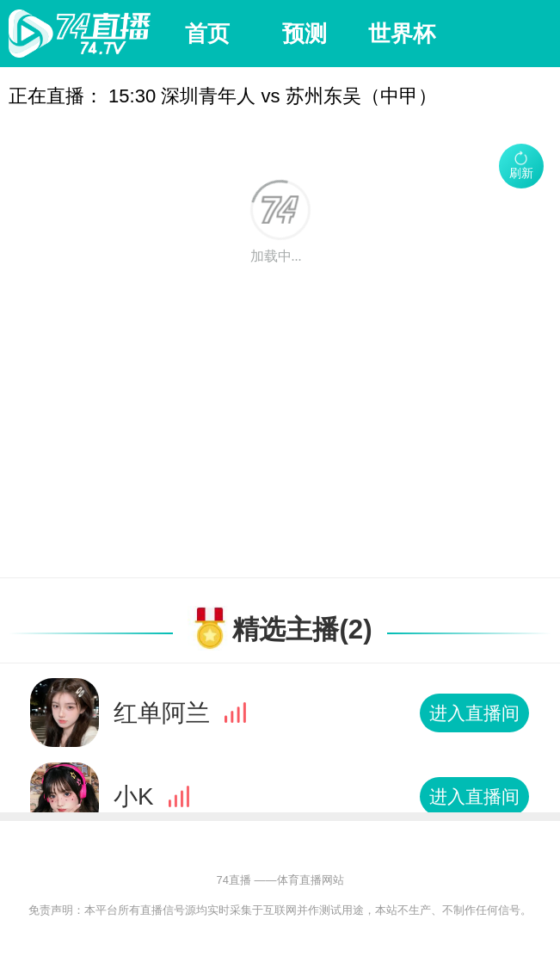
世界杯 (402, 34)
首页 (207, 34)
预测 (305, 34)
